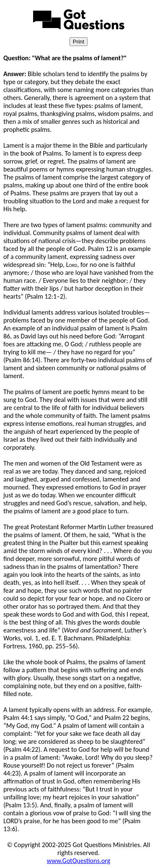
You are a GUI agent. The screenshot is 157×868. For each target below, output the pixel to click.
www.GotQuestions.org (79, 861)
